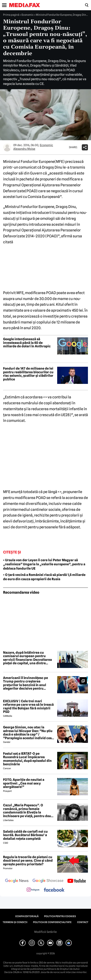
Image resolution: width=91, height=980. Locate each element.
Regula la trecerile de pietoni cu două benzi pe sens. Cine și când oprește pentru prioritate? (28, 861)
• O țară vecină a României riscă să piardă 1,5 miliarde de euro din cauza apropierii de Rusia (44, 577)
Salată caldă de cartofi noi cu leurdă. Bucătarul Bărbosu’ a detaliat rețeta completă (25, 835)
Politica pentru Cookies (60, 916)
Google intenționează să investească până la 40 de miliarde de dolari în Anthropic (27, 343)
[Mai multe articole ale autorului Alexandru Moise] (7, 147)
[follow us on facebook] (54, 890)
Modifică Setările (45, 932)
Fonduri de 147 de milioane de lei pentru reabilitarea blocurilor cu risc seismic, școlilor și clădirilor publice (28, 374)
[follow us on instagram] (33, 890)
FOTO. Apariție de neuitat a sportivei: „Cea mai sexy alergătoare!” (24, 783)
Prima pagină (11, 15)
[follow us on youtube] (77, 881)
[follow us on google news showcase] (48, 881)
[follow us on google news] (17, 881)
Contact (83, 922)
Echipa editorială (27, 916)
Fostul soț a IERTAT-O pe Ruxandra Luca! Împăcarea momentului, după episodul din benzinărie (27, 759)
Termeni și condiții (15, 922)
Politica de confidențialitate (52, 922)
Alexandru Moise (24, 149)
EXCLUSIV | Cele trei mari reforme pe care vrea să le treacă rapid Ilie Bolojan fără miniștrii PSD (28, 707)
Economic (28, 15)
